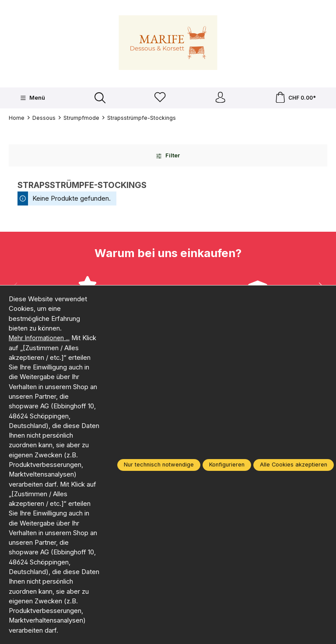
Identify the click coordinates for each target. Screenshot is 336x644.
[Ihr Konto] (220, 99)
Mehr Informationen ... (42, 338)
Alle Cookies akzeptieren (294, 465)
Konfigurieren (227, 465)
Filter (168, 158)
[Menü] (32, 99)
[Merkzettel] (159, 99)
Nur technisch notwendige (159, 465)
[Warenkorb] (295, 99)
